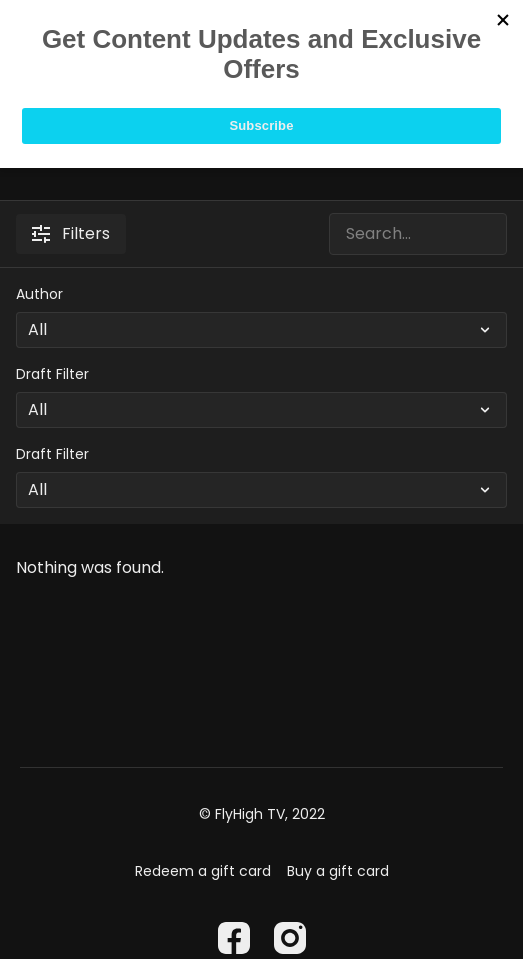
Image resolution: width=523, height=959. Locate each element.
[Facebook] (234, 938)
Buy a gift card (338, 871)
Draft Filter (52, 374)
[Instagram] (290, 938)
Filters (71, 233)
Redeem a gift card (203, 871)
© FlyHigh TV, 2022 (262, 814)
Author (39, 294)
